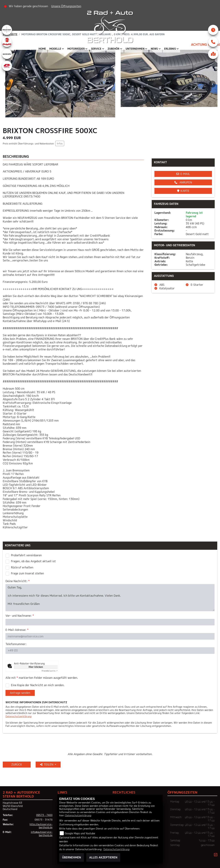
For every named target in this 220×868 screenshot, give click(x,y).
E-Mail (183, 174)
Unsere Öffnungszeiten (66, 6)
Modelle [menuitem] (55, 49)
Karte (183, 191)
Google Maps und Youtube (80, 833)
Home (42, 49)
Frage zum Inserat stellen (27, 573)
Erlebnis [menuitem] (170, 49)
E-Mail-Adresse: (17, 630)
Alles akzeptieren (103, 857)
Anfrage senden (20, 693)
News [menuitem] (154, 49)
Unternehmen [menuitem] (135, 49)
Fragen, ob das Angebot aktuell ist (33, 561)
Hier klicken (36, 667)
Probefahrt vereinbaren (26, 555)
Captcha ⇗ (50, 671)
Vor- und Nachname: (20, 616)
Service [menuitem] (96, 49)
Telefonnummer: (16, 644)
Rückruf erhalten (22, 567)
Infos (60, 143)
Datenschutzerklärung (18, 716)
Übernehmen (72, 857)
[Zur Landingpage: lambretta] (7, 54)
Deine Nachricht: (18, 581)
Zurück (17, 764)
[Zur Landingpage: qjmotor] (7, 66)
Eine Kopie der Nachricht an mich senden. (38, 685)
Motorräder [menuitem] (76, 49)
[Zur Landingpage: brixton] (7, 30)
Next (212, 84)
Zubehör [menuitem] (114, 49)
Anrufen (183, 182)
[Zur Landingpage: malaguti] (7, 42)
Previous (8, 84)
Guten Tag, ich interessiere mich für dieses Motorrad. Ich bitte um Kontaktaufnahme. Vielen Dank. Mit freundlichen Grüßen (110, 598)
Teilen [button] (47, 764)
